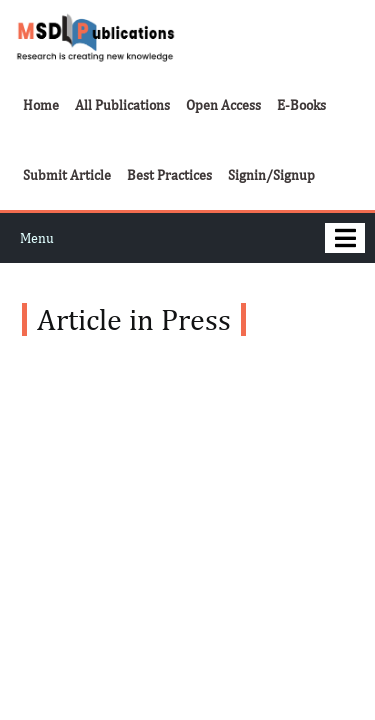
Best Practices (169, 175)
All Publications (122, 105)
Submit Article (67, 175)
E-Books (301, 105)
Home (41, 105)
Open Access (223, 105)
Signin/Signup (271, 175)
